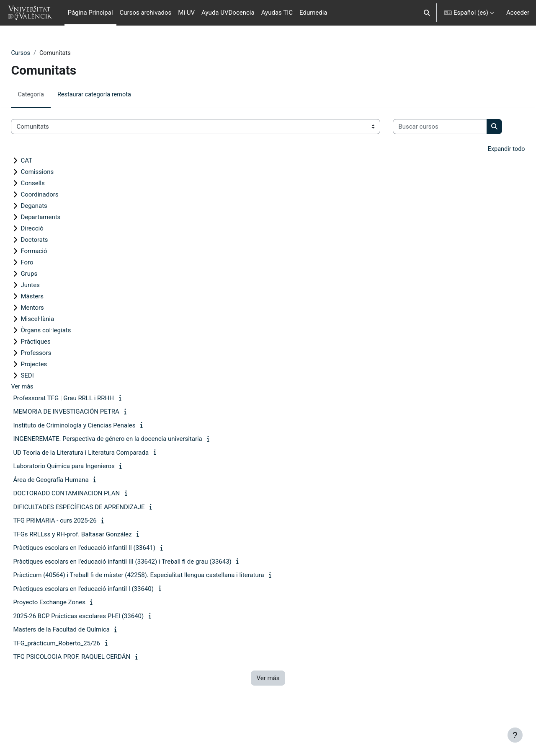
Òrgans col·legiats (64, 357)
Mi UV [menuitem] (186, 13)
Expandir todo (487, 176)
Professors (55, 379)
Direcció (51, 255)
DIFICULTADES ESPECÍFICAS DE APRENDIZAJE (98, 534)
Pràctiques (54, 368)
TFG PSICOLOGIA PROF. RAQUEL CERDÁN (90, 684)
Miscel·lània (56, 345)
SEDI (46, 402)
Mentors (51, 334)
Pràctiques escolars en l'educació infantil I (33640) (102, 616)
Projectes (53, 391)
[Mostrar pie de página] (515, 735)
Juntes (49, 311)
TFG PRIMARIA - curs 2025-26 (73, 547)
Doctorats (53, 266)
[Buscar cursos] (77, 153)
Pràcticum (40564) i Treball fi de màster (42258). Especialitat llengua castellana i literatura (157, 602)
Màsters (51, 323)
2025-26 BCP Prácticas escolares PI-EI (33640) (97, 643)
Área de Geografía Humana (70, 507)
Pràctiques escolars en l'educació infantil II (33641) (103, 575)
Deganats (53, 232)
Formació (53, 277)
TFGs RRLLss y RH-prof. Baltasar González (91, 561)
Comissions (56, 198)
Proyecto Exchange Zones (68, 629)
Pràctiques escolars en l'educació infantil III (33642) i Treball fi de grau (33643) (141, 588)
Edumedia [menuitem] (313, 13)
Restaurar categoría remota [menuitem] (115, 95)
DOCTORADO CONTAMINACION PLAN (85, 520)
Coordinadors (58, 221)
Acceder (518, 13)
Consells (51, 210)
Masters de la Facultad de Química (80, 656)
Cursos (40, 53)
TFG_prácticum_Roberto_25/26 (75, 670)
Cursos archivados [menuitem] (146, 13)
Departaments (59, 243)
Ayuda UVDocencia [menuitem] (228, 13)
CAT (45, 187)
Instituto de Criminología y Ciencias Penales (93, 452)
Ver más (41, 413)
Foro (46, 289)
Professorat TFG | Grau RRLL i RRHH (82, 425)
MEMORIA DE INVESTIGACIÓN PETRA (85, 438)
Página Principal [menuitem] (90, 13)
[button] (427, 13)
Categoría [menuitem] (50, 95)
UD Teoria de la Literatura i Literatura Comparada (100, 479)
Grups (48, 300)
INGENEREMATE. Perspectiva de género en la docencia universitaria (126, 466)
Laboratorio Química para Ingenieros (82, 493)
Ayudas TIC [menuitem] (277, 13)
